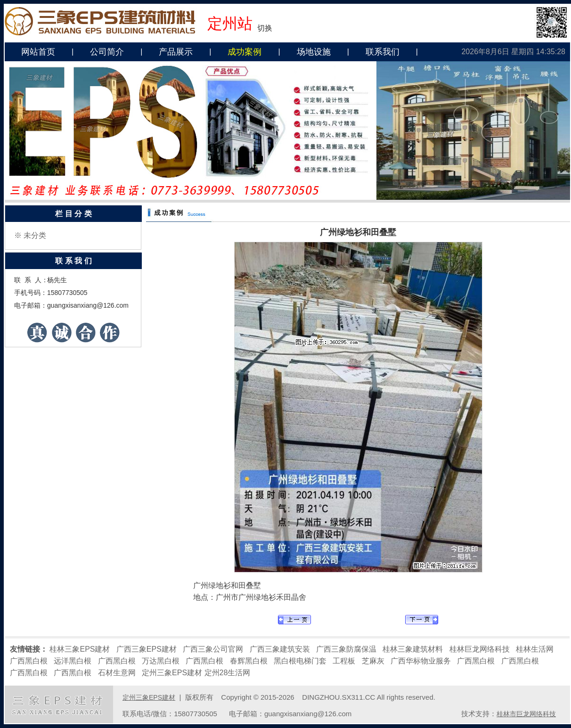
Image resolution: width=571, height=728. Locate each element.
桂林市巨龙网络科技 (526, 714)
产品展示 (176, 52)
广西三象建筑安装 (280, 649)
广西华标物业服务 (421, 661)
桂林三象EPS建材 (80, 649)
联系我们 (383, 52)
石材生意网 (117, 673)
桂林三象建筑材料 (413, 649)
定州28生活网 (228, 673)
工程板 (344, 661)
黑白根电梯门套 (300, 661)
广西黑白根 (29, 661)
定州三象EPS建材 (172, 673)
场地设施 (314, 52)
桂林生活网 (535, 649)
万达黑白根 (161, 661)
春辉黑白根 (249, 661)
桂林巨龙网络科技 (480, 649)
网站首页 (38, 52)
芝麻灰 (373, 661)
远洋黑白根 (73, 661)
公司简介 (107, 52)
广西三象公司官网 (213, 649)
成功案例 (245, 52)
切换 (265, 28)
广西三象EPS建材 (147, 649)
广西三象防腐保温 (346, 649)
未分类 (35, 235)
